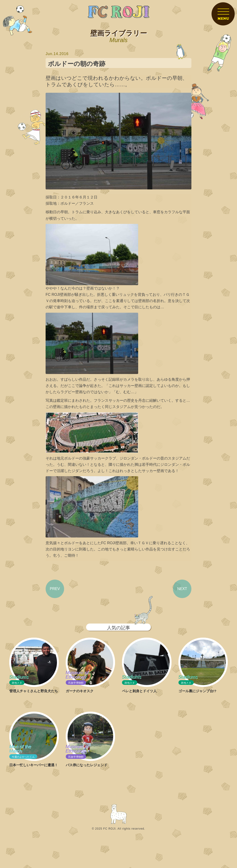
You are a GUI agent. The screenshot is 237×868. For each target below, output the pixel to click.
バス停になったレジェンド (87, 765)
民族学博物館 (76, 683)
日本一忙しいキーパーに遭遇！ (34, 765)
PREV (55, 589)
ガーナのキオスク (80, 691)
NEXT (182, 589)
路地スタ (17, 683)
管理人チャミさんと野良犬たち (34, 691)
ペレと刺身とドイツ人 (139, 691)
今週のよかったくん (23, 757)
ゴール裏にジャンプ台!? (197, 691)
